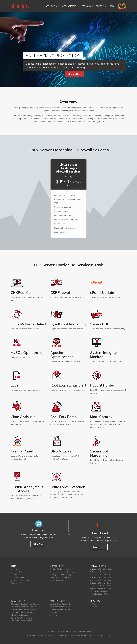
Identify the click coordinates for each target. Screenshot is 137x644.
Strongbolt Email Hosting (61, 575)
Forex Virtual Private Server (101, 588)
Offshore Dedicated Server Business (25, 607)
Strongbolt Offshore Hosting (62, 572)
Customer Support (18, 572)
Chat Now (39, 544)
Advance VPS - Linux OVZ (101, 575)
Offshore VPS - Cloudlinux (101, 569)
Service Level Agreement (100, 635)
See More (75, 74)
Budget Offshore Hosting (61, 569)
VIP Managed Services (20, 615)
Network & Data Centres (21, 580)
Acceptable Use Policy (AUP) (77, 635)
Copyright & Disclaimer (37, 635)
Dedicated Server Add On (21, 621)
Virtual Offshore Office (99, 594)
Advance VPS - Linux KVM (101, 580)
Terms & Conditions (55, 635)
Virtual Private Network (100, 591)
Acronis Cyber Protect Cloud (62, 604)
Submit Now (98, 547)
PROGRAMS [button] (87, 6)
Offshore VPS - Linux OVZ (101, 572)
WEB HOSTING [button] (52, 6)
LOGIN (111, 6)
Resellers (94, 607)
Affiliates (94, 604)
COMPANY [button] (101, 6)
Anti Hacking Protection (60, 609)
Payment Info (16, 583)
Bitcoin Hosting (57, 580)
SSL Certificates (57, 612)
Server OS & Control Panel (22, 618)
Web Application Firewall (61, 607)
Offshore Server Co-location (22, 612)
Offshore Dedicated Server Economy (26, 604)
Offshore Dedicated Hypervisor (23, 609)
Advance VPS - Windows (101, 586)
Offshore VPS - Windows (101, 583)
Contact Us (15, 575)
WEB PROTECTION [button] (70, 6)
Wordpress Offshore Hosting (62, 577)
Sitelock (54, 615)
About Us (14, 569)
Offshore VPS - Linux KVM (101, 577)
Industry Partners (18, 577)
